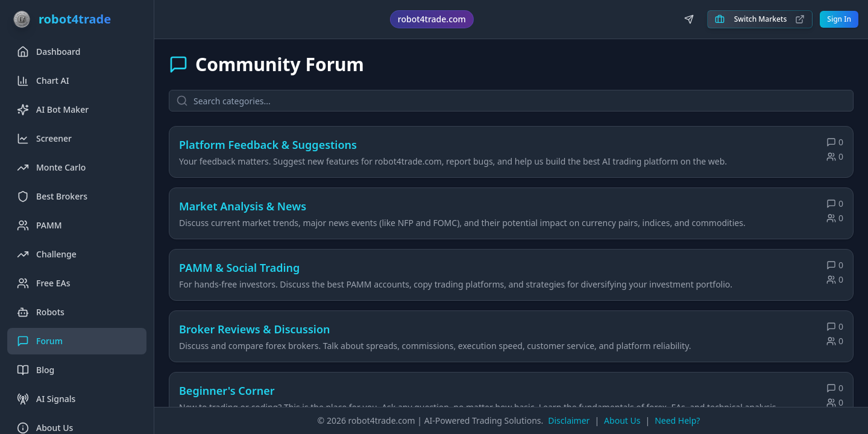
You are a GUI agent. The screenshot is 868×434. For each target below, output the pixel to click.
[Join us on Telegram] (689, 19)
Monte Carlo (51, 168)
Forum (40, 341)
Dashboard (49, 52)
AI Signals (46, 399)
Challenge (47, 254)
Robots (41, 312)
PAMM (39, 225)
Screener (44, 139)
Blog (36, 370)
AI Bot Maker (53, 110)
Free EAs (44, 283)
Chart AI (43, 81)
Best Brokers (52, 197)
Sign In (839, 19)
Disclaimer (569, 420)
